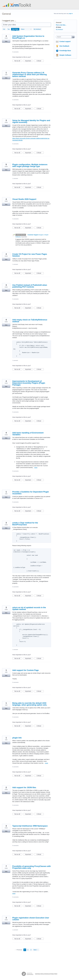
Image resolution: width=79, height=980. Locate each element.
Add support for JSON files (24, 788)
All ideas (58, 27)
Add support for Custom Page (26, 670)
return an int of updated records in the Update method (29, 608)
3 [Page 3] (31, 950)
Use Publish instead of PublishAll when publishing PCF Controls (30, 286)
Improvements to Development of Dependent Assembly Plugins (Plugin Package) (29, 383)
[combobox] (64, 37)
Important (29, 61)
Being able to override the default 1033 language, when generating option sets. (30, 704)
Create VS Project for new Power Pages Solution (30, 255)
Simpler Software (65, 55)
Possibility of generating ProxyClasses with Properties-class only (32, 867)
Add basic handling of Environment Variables (28, 434)
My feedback (37, 29)
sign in (71, 14)
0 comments (15, 52)
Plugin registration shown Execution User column (31, 919)
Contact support (65, 41)
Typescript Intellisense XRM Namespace (30, 826)
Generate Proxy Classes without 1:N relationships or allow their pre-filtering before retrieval (30, 75)
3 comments (15, 219)
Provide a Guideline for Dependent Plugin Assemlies (31, 493)
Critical (40, 61)
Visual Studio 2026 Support (24, 199)
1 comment (15, 178)
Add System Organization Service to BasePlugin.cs (28, 37)
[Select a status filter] (26, 29)
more (36, 467)
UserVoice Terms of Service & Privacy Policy (46, 974)
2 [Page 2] (28, 950)
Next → (36, 950)
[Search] (73, 37)
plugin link (17, 738)
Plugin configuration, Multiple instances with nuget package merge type (30, 165)
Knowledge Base (65, 51)
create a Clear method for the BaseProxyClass (25, 524)
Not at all (18, 61)
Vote (6, 41)
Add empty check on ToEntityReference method (30, 321)
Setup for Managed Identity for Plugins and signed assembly (31, 121)
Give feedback (64, 46)
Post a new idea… (61, 25)
